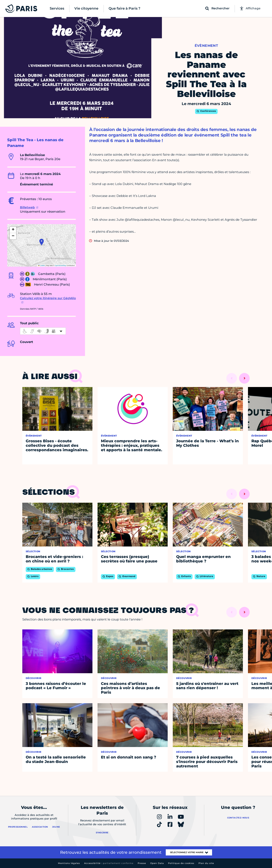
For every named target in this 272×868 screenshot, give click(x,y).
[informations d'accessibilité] (43, 331)
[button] (42, 242)
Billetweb (27, 207)
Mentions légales (69, 863)
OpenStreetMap (60, 265)
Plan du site (206, 863)
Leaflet (41, 265)
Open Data (157, 863)
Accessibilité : (109, 863)
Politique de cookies (181, 863)
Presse (142, 863)
